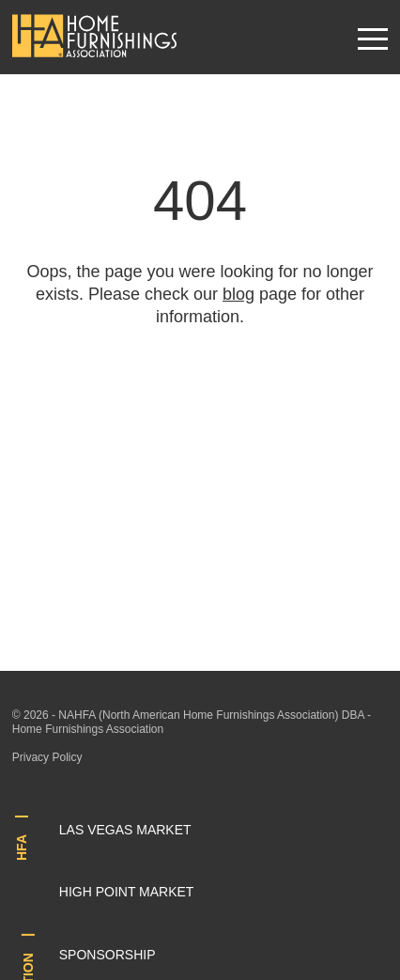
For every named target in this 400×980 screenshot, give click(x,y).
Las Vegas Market (125, 830)
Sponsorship (108, 955)
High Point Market (127, 892)
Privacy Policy (47, 757)
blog (238, 294)
